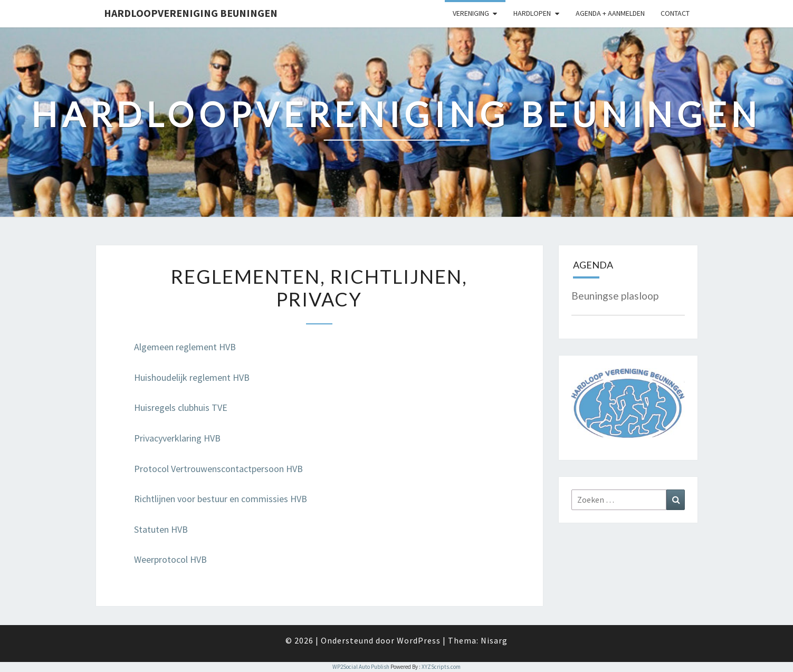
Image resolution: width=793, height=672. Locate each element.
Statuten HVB (161, 529)
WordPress (419, 640)
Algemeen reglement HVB (185, 347)
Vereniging (471, 13)
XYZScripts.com (441, 667)
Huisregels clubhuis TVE (181, 407)
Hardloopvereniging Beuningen (191, 13)
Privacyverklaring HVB (177, 438)
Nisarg (494, 640)
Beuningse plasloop (615, 296)
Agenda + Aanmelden (610, 13)
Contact (675, 13)
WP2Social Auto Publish (361, 667)
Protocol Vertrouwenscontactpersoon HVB (218, 469)
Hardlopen (532, 13)
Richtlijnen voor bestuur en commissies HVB (221, 499)
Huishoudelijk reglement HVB (192, 377)
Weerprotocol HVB (170, 559)
